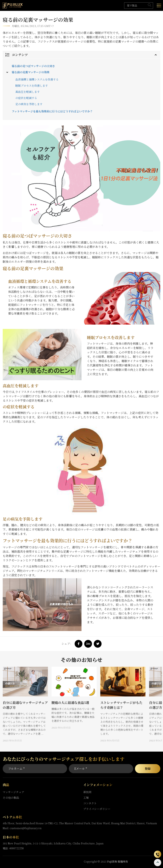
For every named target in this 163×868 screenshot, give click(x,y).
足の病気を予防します (29, 104)
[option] (25, 705)
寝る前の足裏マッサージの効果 (31, 72)
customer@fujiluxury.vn (26, 828)
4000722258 (16, 848)
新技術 (87, 792)
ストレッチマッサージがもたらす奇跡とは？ (121, 705)
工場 (86, 798)
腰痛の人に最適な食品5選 (70, 702)
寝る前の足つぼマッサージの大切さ (33, 66)
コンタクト (90, 803)
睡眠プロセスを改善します (32, 85)
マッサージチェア (13, 792)
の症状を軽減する (26, 98)
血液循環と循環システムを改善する (37, 79)
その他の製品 (11, 798)
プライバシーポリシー (97, 809)
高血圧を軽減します (28, 92)
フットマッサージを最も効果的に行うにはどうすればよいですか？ (52, 111)
